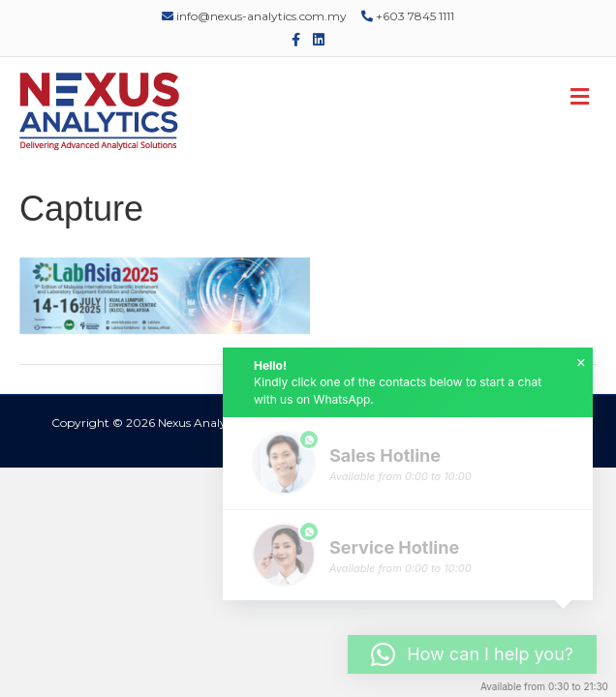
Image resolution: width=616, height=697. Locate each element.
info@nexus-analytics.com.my (254, 16)
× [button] (581, 363)
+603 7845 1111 (408, 16)
